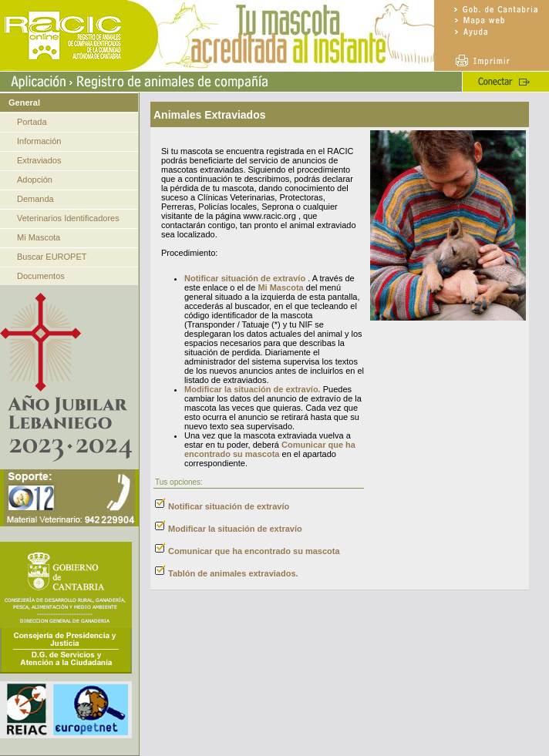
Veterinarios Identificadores (68, 218)
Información (39, 141)
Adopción (35, 180)
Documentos (41, 276)
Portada (32, 122)
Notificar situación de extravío (245, 278)
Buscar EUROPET (52, 257)
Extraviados (39, 160)
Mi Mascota (39, 237)
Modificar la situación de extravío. (253, 389)
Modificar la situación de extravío (235, 529)
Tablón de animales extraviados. (233, 573)
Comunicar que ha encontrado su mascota (270, 449)
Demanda (35, 199)
